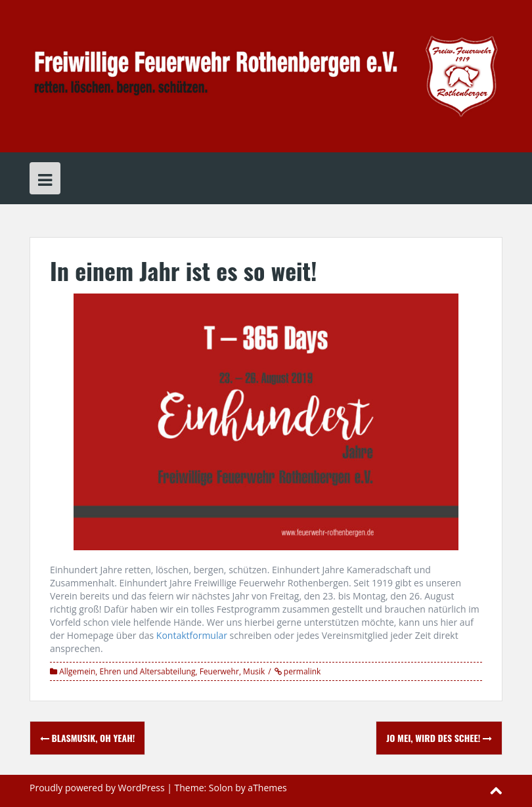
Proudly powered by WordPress (97, 788)
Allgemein (77, 671)
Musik (254, 671)
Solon (221, 788)
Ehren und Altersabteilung (148, 671)
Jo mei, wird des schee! (439, 738)
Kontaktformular (192, 635)
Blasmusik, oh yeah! (87, 738)
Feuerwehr (219, 671)
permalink (301, 671)
